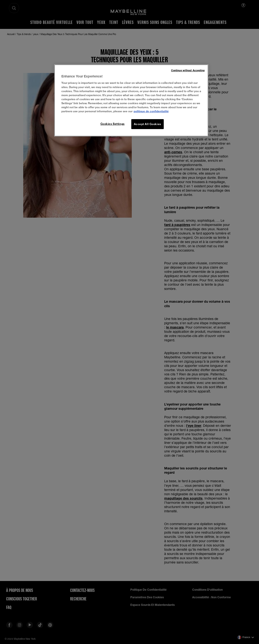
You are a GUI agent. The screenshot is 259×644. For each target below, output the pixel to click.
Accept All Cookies (148, 124)
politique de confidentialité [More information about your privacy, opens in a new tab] (151, 111)
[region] (131, 100)
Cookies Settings (113, 124)
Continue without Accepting (188, 70)
